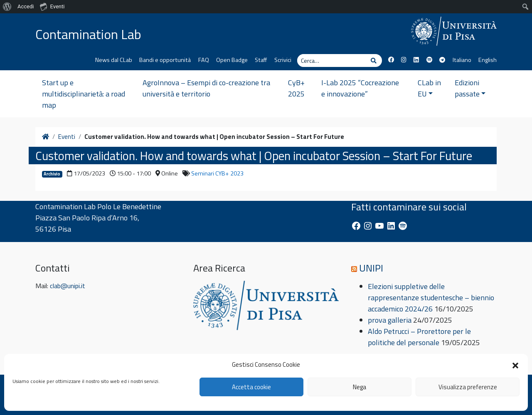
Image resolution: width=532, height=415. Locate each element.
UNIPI (371, 268)
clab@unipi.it (68, 286)
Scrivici (283, 60)
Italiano (462, 60)
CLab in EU (429, 88)
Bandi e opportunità (165, 60)
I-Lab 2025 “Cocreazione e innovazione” (360, 88)
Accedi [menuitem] (26, 6)
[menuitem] (7, 7)
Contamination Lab (88, 34)
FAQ (204, 60)
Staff (261, 60)
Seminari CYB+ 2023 (217, 173)
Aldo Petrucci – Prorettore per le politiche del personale (419, 337)
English (488, 60)
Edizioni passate (470, 88)
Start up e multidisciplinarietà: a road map (84, 94)
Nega (360, 387)
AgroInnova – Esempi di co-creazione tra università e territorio (206, 88)
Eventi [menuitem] (52, 6)
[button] (515, 365)
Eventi (67, 137)
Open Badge (232, 60)
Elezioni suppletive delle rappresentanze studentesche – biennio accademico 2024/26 (431, 298)
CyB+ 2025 (296, 88)
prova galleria (390, 320)
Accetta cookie (251, 387)
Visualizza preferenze (468, 387)
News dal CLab (114, 60)
